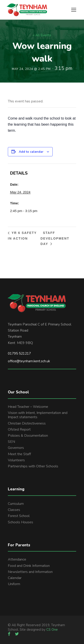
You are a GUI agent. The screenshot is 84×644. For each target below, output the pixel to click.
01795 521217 (19, 353)
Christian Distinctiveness (27, 423)
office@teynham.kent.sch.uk (29, 361)
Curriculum (16, 504)
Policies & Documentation (28, 436)
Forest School (19, 516)
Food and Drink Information (29, 566)
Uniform (14, 584)
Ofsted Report (19, 429)
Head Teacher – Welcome (28, 407)
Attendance (17, 559)
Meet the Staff (19, 454)
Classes (14, 510)
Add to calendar (31, 152)
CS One (52, 630)
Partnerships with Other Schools (33, 466)
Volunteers (16, 460)
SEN (11, 442)
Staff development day (55, 238)
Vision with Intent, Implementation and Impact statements (38, 415)
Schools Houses (20, 522)
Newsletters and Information (30, 572)
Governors (16, 448)
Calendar (15, 578)
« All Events (42, 35)
